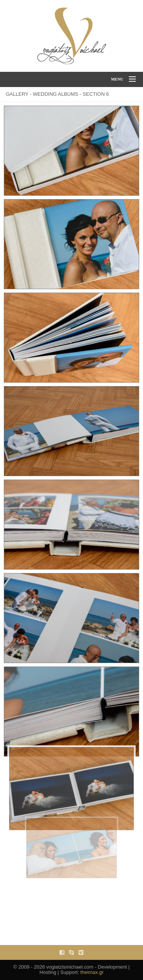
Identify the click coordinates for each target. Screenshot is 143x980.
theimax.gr (92, 972)
